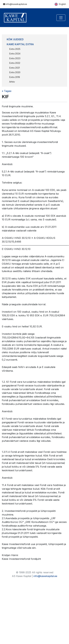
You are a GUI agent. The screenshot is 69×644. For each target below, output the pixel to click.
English (60, 4)
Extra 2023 (15, 58)
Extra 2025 (15, 49)
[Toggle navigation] (61, 18)
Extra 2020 (15, 72)
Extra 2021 (14, 68)
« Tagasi (7, 91)
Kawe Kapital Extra (20, 44)
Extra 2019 (15, 77)
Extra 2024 (15, 54)
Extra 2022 (15, 63)
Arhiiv (12, 82)
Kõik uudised (15, 39)
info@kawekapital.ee (15, 4)
